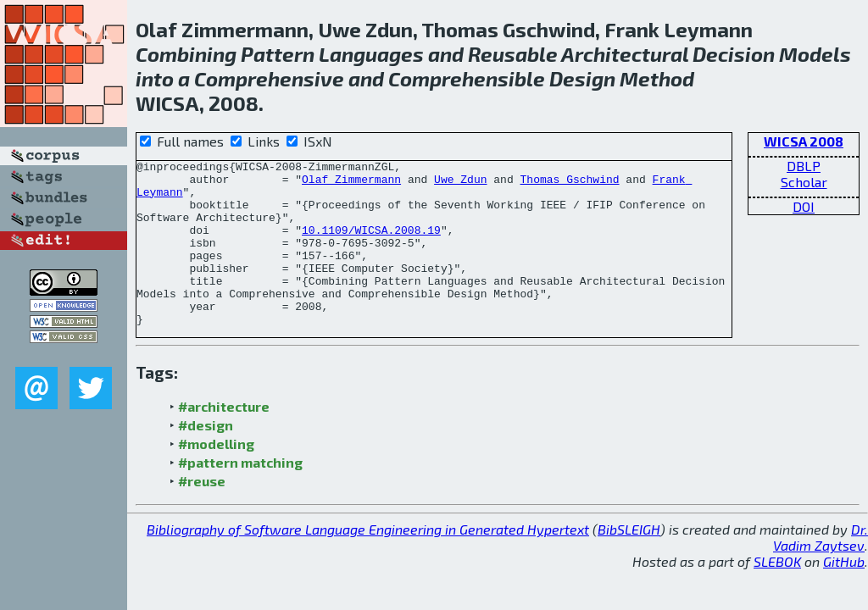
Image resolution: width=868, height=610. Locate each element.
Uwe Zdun (460, 184)
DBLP (804, 166)
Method (657, 78)
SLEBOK (777, 594)
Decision (734, 54)
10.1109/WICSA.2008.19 (371, 245)
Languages (371, 54)
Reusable (513, 54)
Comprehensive (269, 78)
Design (582, 78)
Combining (186, 54)
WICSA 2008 (804, 141)
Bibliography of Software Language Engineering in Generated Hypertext (368, 562)
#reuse (202, 514)
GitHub (844, 594)
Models (815, 54)
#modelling (216, 477)
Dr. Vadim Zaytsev (821, 570)
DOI (804, 206)
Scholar (804, 182)
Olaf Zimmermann (351, 184)
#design (206, 458)
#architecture (224, 439)
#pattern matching (240, 495)
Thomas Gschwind (569, 184)
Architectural (625, 54)
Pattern (278, 54)
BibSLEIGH (629, 562)
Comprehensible (467, 78)
